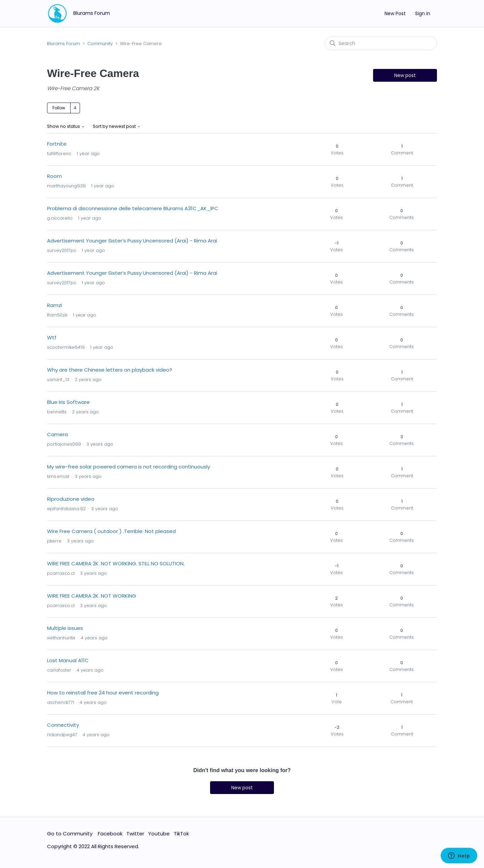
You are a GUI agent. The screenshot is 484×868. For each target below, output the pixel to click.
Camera (57, 434)
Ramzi (55, 305)
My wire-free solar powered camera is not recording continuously (129, 467)
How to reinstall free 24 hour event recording (103, 693)
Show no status (66, 127)
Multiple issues (65, 628)
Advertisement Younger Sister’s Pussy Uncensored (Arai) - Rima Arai (132, 241)
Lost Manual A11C (68, 660)
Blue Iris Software (68, 402)
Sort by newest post (117, 127)
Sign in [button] (423, 13)
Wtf (52, 337)
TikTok (181, 834)
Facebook (110, 834)
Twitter (135, 834)
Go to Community (70, 834)
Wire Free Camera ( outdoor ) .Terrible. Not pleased (111, 531)
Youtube (159, 834)
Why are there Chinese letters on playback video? (110, 370)
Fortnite (57, 144)
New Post (395, 13)
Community (100, 44)
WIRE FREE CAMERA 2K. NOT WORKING (92, 596)
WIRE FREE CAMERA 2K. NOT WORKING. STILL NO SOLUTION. (116, 563)
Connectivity (63, 725)
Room (54, 176)
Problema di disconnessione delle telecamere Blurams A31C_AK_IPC (133, 208)
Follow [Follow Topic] (59, 108)
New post (405, 75)
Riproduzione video (71, 499)
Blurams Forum (64, 44)
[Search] (381, 43)
